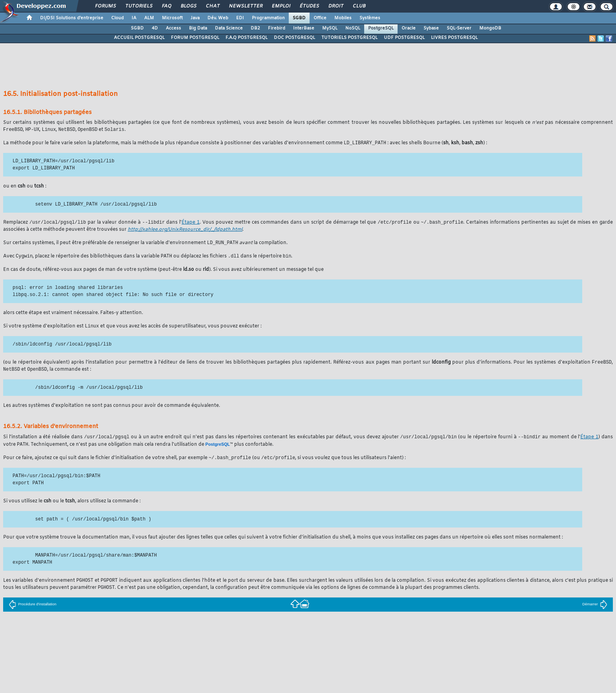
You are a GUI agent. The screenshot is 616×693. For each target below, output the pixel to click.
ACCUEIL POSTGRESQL (139, 38)
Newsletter (245, 6)
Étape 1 (191, 224)
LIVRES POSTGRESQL (454, 38)
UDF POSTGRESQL (404, 38)
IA (134, 18)
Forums (105, 6)
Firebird (277, 28)
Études (309, 6)
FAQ (166, 6)
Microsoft (172, 18)
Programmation (268, 18)
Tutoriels (138, 6)
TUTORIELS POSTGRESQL (349, 38)
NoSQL (353, 28)
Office (320, 18)
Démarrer (595, 609)
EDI (240, 18)
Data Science (229, 28)
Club (359, 6)
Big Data (198, 28)
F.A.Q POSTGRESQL (247, 38)
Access (173, 28)
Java (195, 18)
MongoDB (490, 28)
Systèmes (370, 18)
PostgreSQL (381, 28)
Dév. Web (218, 18)
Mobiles (343, 18)
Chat (212, 6)
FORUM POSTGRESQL (195, 38)
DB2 (255, 28)
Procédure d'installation (32, 609)
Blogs (188, 6)
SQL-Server (459, 28)
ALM (149, 18)
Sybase (431, 28)
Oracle (409, 28)
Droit (335, 6)
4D (155, 28)
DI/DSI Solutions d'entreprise (72, 18)
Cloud (117, 18)
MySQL (330, 28)
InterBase (304, 28)
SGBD (299, 18)
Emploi (281, 6)
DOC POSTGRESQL (294, 38)
